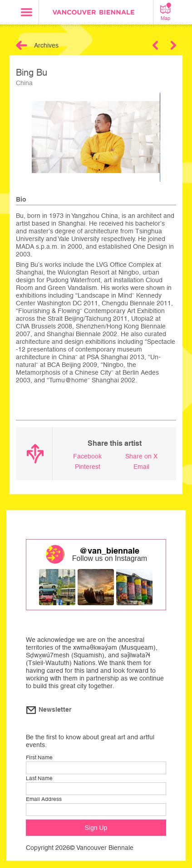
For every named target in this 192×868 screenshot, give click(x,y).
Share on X (141, 456)
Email (141, 467)
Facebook (87, 456)
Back (22, 45)
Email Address (44, 799)
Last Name (39, 778)
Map (166, 12)
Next (173, 45)
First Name (39, 757)
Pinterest (88, 467)
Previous (155, 45)
